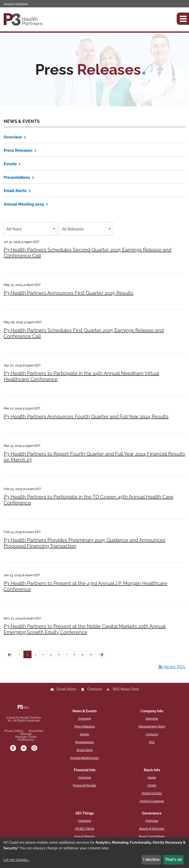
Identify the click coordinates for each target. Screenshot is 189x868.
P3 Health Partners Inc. (24, 719)
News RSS (172, 667)
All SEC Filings (85, 829)
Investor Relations (16, 4)
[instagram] (34, 749)
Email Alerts (15, 191)
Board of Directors (152, 829)
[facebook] (13, 749)
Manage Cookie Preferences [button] (26, 738)
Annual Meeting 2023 (24, 204)
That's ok (173, 860)
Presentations (17, 177)
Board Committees (152, 837)
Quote (152, 778)
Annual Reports (85, 837)
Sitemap (26, 734)
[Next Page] (102, 654)
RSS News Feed (126, 689)
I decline (151, 860)
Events (10, 164)
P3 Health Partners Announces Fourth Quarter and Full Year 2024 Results (86, 417)
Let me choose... (16, 860)
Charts (152, 785)
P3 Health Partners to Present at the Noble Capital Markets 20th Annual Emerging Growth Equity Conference (85, 629)
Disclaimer (36, 731)
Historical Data (152, 793)
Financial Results (85, 785)
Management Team (152, 727)
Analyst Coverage (152, 801)
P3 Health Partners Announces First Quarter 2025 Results (69, 293)
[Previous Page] (10, 654)
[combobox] (31, 229)
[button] (183, 19)
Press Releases (18, 150)
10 (91, 654)
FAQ (152, 742)
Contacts (95, 689)
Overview (13, 137)
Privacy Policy (14, 731)
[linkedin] (24, 749)
